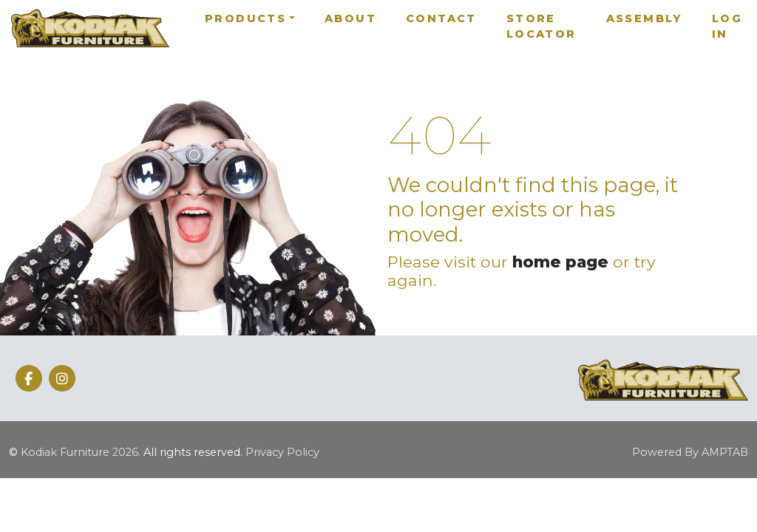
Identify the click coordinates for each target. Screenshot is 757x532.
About (350, 18)
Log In (727, 27)
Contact (441, 18)
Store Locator (542, 27)
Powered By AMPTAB (690, 452)
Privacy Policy (282, 452)
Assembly (644, 18)
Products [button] (245, 18)
